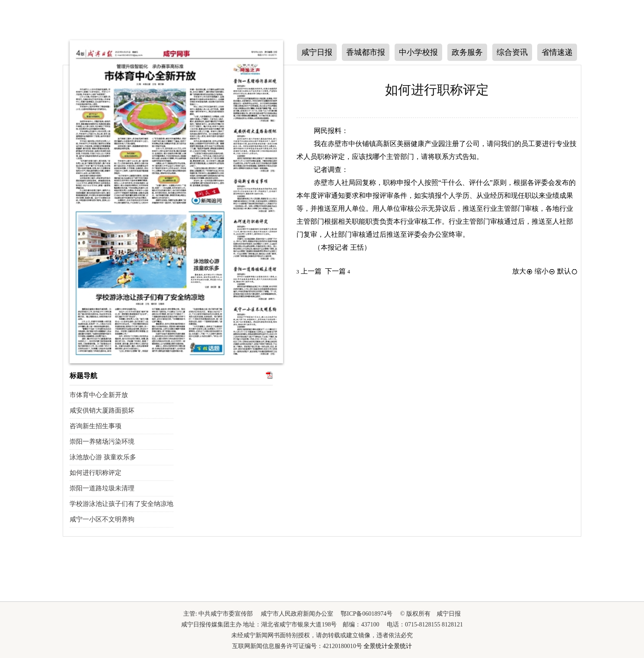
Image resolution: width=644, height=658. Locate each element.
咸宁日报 (317, 52)
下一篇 (338, 271)
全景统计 (376, 646)
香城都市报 (366, 52)
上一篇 (309, 271)
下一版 (591, 141)
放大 (523, 271)
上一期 (53, 141)
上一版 (591, 89)
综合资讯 (512, 52)
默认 (567, 271)
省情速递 (557, 52)
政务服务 (467, 52)
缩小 (545, 271)
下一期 (53, 195)
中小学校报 (418, 52)
